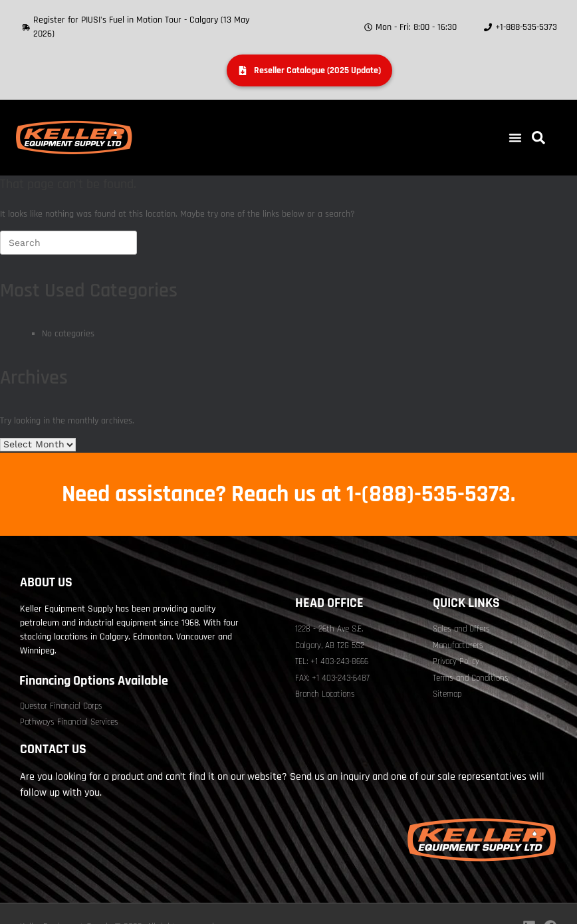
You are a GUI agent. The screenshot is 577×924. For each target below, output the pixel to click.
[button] (515, 138)
